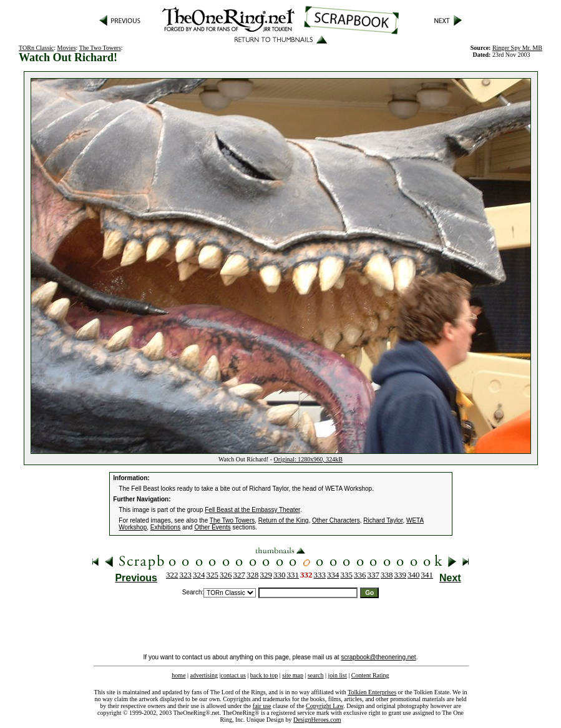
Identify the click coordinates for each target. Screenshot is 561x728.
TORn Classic (36, 48)
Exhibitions (165, 527)
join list (337, 675)
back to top (264, 675)
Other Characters (336, 520)
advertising (204, 675)
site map (293, 675)
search (316, 675)
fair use (262, 706)
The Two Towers (100, 48)
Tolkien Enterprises (372, 692)
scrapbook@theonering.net (378, 657)
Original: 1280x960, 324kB (308, 459)
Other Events (212, 527)
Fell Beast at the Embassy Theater (252, 510)
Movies (67, 48)
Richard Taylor (383, 520)
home (178, 675)
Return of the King (284, 520)
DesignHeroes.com (317, 720)
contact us (233, 675)
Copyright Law (324, 706)
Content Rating (370, 675)
